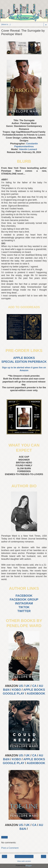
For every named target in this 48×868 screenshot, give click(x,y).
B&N (6, 690)
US (21, 686)
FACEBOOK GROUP (24, 599)
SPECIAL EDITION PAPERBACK (24, 362)
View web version (24, 861)
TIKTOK (24, 607)
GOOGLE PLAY (14, 693)
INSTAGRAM (24, 603)
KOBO (16, 690)
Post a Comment (10, 848)
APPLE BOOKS (24, 358)
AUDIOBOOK (36, 693)
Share (4, 837)
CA (34, 686)
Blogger (29, 866)
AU (41, 686)
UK (28, 686)
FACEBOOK (24, 596)
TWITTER (24, 611)
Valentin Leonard (28, 149)
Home (24, 856)
